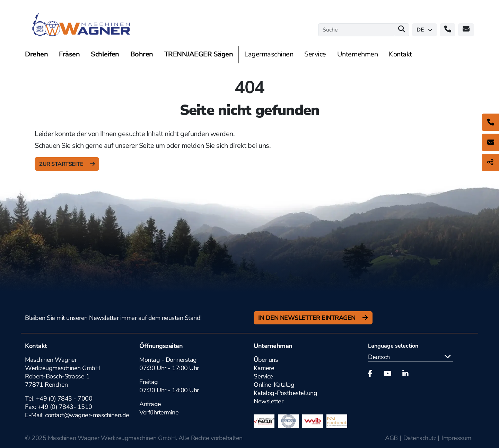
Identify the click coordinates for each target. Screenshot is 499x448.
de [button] (424, 30)
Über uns (266, 360)
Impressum (456, 438)
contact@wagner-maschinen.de (88, 415)
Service (263, 376)
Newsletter (268, 401)
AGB (391, 438)
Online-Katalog (274, 385)
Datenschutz (420, 438)
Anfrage (150, 404)
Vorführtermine (159, 412)
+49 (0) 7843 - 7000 (64, 398)
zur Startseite (62, 164)
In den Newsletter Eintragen (308, 318)
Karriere (264, 368)
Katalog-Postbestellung (285, 393)
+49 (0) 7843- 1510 (65, 407)
